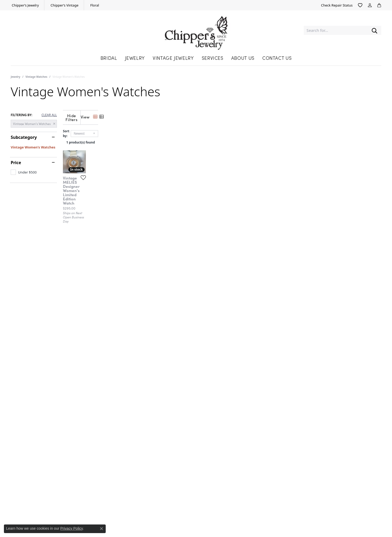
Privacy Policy (72, 528)
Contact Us (277, 58)
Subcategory (24, 137)
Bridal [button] (109, 58)
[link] (25, 5)
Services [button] (213, 58)
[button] (360, 5)
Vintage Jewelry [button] (173, 58)
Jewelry (16, 77)
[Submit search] (375, 30)
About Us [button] (243, 58)
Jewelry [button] (135, 58)
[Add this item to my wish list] (163, 255)
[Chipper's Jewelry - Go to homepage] (196, 30)
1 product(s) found (222, 138)
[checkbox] (24, 172)
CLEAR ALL (49, 115)
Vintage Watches (37, 77)
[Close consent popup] (102, 529)
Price (16, 163)
